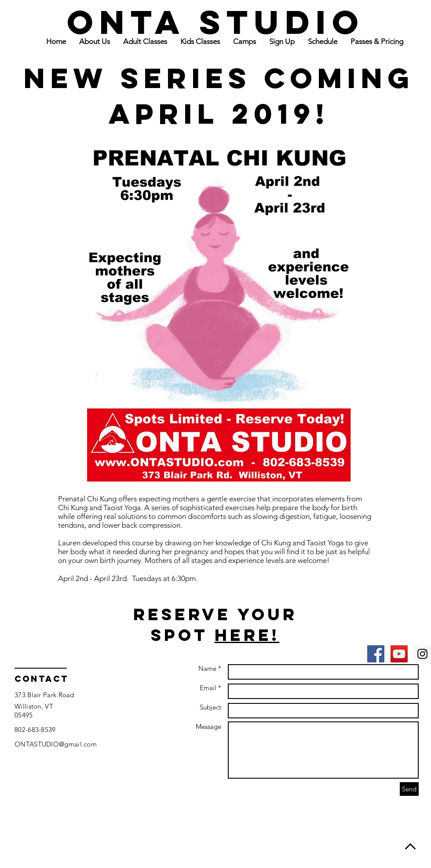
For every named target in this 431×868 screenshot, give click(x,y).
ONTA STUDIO (216, 22)
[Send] (409, 789)
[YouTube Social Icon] (399, 654)
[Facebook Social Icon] (376, 654)
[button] (145, 41)
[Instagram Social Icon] (422, 654)
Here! (247, 635)
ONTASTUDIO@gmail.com (56, 744)
